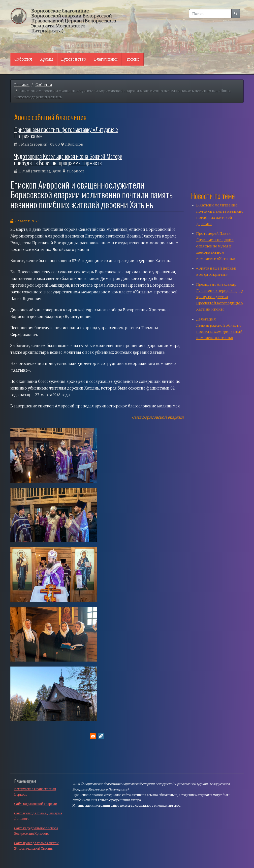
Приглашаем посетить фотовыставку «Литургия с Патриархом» (66, 132)
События (23, 59)
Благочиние (106, 59)
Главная (22, 85)
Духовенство (74, 59)
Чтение (133, 59)
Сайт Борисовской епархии (158, 417)
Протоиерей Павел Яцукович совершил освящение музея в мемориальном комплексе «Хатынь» (216, 246)
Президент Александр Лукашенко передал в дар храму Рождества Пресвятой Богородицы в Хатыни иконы (220, 297)
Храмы (47, 59)
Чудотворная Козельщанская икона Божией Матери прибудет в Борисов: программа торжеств (68, 159)
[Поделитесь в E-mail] (93, 736)
